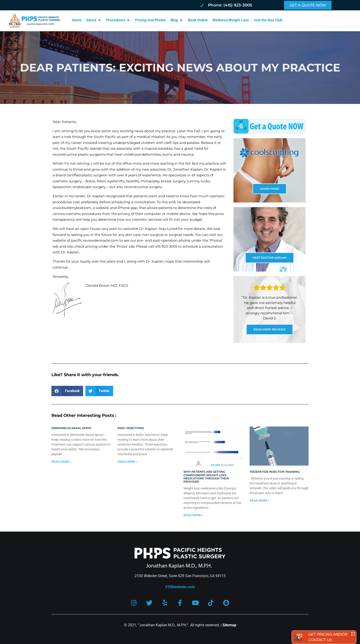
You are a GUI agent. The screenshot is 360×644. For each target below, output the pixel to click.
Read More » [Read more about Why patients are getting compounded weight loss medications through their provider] (193, 515)
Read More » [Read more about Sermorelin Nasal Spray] (61, 462)
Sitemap (229, 625)
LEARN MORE (270, 189)
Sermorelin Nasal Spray (72, 428)
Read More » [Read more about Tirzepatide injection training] (259, 500)
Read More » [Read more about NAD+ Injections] (127, 462)
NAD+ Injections (131, 428)
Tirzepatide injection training (275, 472)
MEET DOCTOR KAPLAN (270, 258)
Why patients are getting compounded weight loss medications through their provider (206, 477)
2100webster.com (180, 587)
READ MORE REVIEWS (270, 329)
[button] (94, 20)
